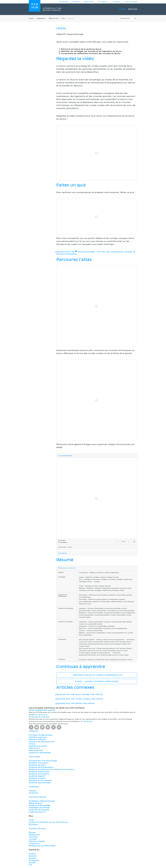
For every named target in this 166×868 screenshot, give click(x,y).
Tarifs (31, 820)
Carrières (33, 837)
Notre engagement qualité (42, 710)
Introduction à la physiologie (43, 761)
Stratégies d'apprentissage (42, 801)
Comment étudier (38, 797)
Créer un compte (131, 2)
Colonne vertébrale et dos (42, 742)
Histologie (34, 787)
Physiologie (34, 757)
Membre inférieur (37, 739)
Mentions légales (37, 841)
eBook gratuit (36, 803)
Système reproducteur (40, 783)
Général (33, 791)
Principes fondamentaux (41, 735)
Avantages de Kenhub (39, 808)
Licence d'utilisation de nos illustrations (48, 822)
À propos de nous (37, 828)
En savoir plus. (41, 715)
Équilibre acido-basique (40, 780)
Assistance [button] (76, 2)
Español (33, 858)
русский (32, 863)
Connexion (117, 2)
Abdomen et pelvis (38, 746)
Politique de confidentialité (42, 846)
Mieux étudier (89, 2)
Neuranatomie (36, 750)
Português (34, 860)
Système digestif (37, 776)
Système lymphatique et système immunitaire (51, 769)
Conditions (34, 844)
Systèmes (33, 793)
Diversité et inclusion (39, 717)
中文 (31, 865)
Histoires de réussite (39, 810)
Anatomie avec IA (37, 812)
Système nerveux (37, 765)
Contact (33, 839)
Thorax (32, 744)
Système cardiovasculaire (41, 767)
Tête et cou (53, 18)
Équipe (32, 833)
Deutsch (33, 856)
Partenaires (34, 835)
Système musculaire (39, 763)
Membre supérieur (38, 737)
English (32, 854)
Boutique (33, 824)
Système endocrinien (39, 772)
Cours (122, 9)
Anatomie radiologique (40, 753)
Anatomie (41, 18)
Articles (133, 9)
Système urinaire (37, 778)
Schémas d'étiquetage (39, 805)
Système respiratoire (39, 774)
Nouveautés (63, 2)
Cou (63, 18)
